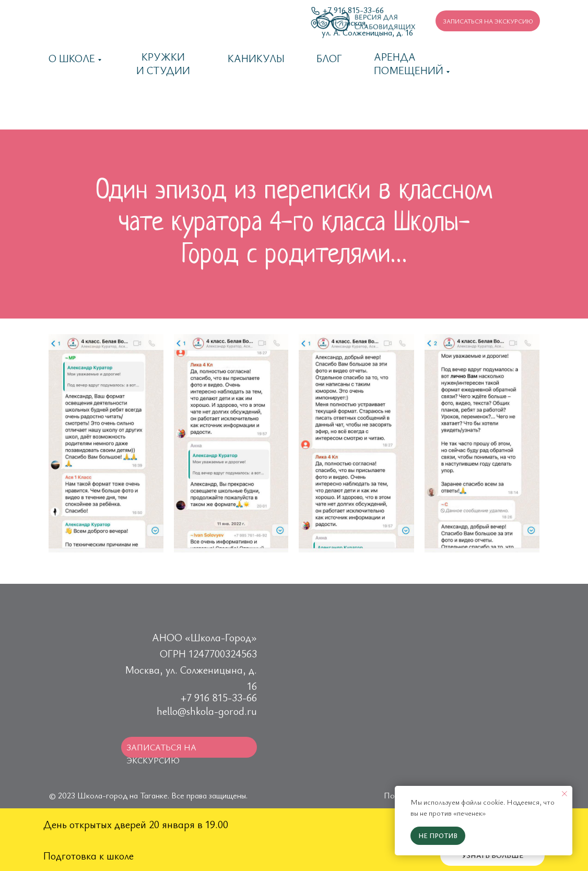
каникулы (256, 58)
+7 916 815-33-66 (219, 697)
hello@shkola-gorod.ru (207, 711)
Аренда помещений (409, 63)
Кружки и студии (163, 63)
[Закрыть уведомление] (565, 794)
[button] (488, 21)
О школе (72, 58)
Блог (329, 58)
